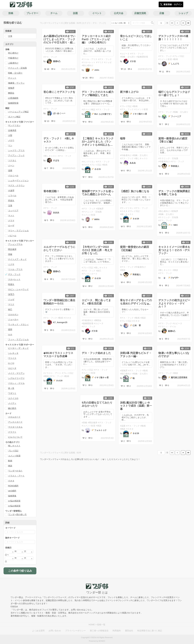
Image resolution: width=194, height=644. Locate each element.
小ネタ (11, 481)
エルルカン (13, 314)
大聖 (10, 135)
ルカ (10, 334)
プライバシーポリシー (75, 631)
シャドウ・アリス (16, 150)
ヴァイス (12, 358)
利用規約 (117, 631)
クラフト (12, 432)
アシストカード (15, 422)
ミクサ (11, 264)
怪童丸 (11, 284)
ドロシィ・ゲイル (16, 383)
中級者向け (13, 58)
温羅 (10, 170)
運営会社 (129, 631)
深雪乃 (11, 294)
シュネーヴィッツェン (18, 180)
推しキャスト (14, 446)
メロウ (11, 140)
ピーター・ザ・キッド (18, 348)
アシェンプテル (15, 244)
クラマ (11, 221)
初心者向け (13, 53)
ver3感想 (12, 491)
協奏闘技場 (13, 103)
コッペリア (13, 211)
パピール (12, 236)
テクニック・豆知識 (17, 68)
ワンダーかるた (15, 471)
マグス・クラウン (16, 185)
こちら (88, 610)
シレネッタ (13, 353)
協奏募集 (12, 496)
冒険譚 (11, 88)
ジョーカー (13, 319)
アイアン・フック (16, 155)
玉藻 (10, 206)
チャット (12, 78)
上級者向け (13, 63)
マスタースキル (15, 427)
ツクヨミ (12, 160)
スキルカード (14, 417)
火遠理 (11, 191)
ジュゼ (11, 299)
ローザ (11, 226)
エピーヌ (12, 368)
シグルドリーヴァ (16, 378)
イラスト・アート (16, 476)
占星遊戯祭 (13, 98)
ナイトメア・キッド (17, 259)
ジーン (11, 165)
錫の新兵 (12, 408)
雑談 (10, 466)
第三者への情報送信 (99, 631)
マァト (11, 216)
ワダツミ (12, 393)
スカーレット (14, 279)
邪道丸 (11, 201)
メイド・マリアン (16, 373)
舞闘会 (11, 93)
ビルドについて (15, 437)
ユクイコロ (13, 398)
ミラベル (12, 196)
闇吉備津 (12, 249)
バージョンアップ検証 (18, 112)
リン (10, 145)
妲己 (10, 309)
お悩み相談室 (14, 501)
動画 (10, 461)
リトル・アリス (15, 269)
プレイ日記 (13, 451)
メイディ (12, 403)
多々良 (11, 388)
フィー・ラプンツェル (18, 339)
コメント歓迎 (14, 456)
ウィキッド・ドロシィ (18, 324)
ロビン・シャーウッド (18, 289)
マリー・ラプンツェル (18, 231)
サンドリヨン (14, 125)
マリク (11, 304)
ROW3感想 (13, 486)
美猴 (10, 254)
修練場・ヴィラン (16, 83)
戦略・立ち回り (15, 73)
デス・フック (14, 274)
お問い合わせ (55, 631)
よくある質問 (38, 631)
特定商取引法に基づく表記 (150, 631)
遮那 (10, 329)
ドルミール (13, 175)
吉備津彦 (12, 130)
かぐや (11, 363)
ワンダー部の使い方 (17, 514)
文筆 (10, 36)
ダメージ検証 (14, 117)
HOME (92, 625)
